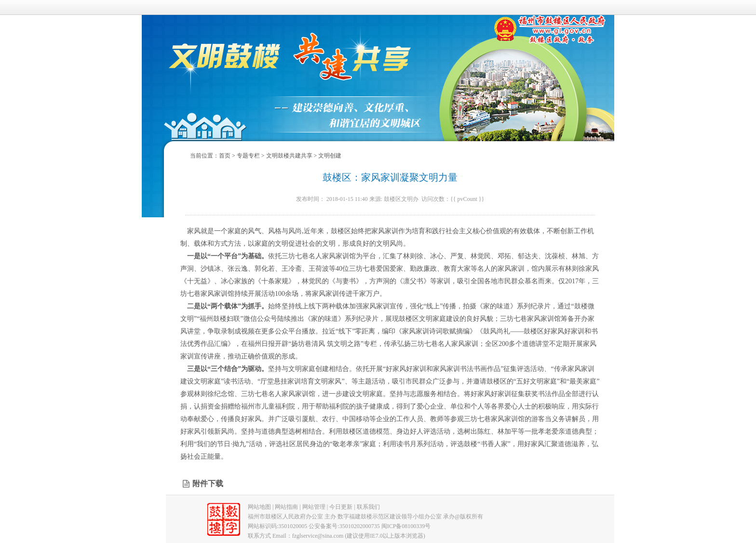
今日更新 (341, 507)
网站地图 (259, 507)
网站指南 (286, 507)
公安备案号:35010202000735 (344, 526)
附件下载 (208, 483)
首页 (225, 156)
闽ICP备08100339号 (406, 526)
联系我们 (368, 507)
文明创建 (330, 156)
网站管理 (314, 507)
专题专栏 (248, 156)
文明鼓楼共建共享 (289, 156)
